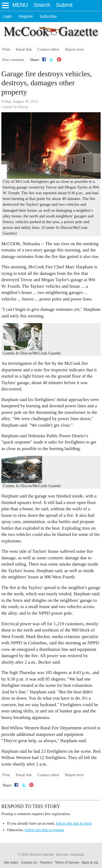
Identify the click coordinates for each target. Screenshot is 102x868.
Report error (74, 49)
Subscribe (48, 16)
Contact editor (48, 49)
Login (7, 16)
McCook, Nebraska (70, 855)
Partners (46, 863)
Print (6, 49)
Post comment (13, 60)
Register (26, 16)
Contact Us (29, 863)
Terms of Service (67, 863)
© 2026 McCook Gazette (36, 855)
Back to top (90, 863)
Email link (24, 49)
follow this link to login (74, 823)
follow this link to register (44, 830)
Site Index (11, 863)
